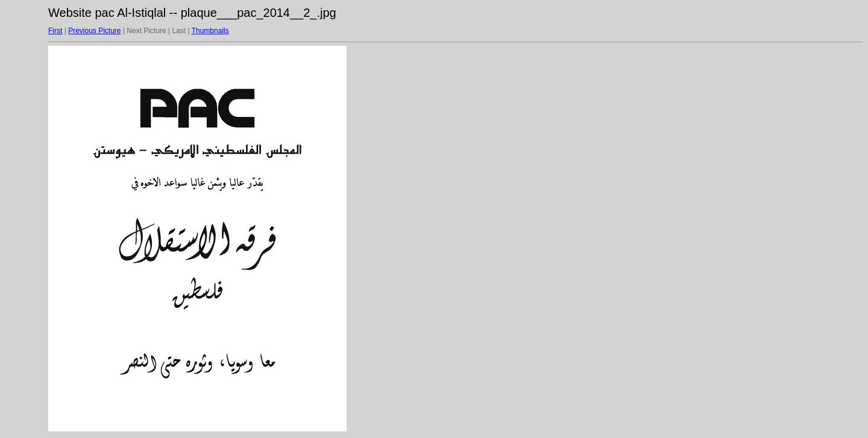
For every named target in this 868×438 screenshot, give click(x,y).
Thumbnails (210, 31)
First (55, 31)
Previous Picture (94, 31)
